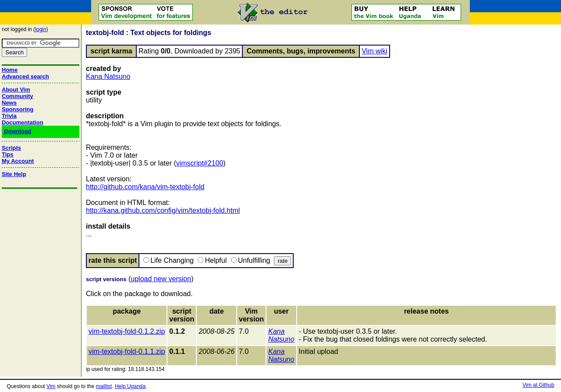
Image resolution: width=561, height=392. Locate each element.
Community (18, 96)
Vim (51, 386)
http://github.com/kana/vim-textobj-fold (145, 187)
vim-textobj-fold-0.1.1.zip (127, 351)
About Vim (16, 90)
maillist (104, 386)
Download (18, 131)
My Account (18, 161)
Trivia (9, 116)
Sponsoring (18, 109)
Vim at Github (538, 385)
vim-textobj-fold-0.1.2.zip (127, 331)
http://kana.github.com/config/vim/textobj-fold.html (163, 210)
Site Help (14, 174)
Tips (8, 154)
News (9, 103)
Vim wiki (374, 51)
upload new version (161, 279)
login (41, 29)
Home (10, 70)
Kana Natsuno (108, 76)
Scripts (11, 148)
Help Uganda (130, 386)
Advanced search (25, 76)
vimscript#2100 (200, 163)
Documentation (23, 122)
